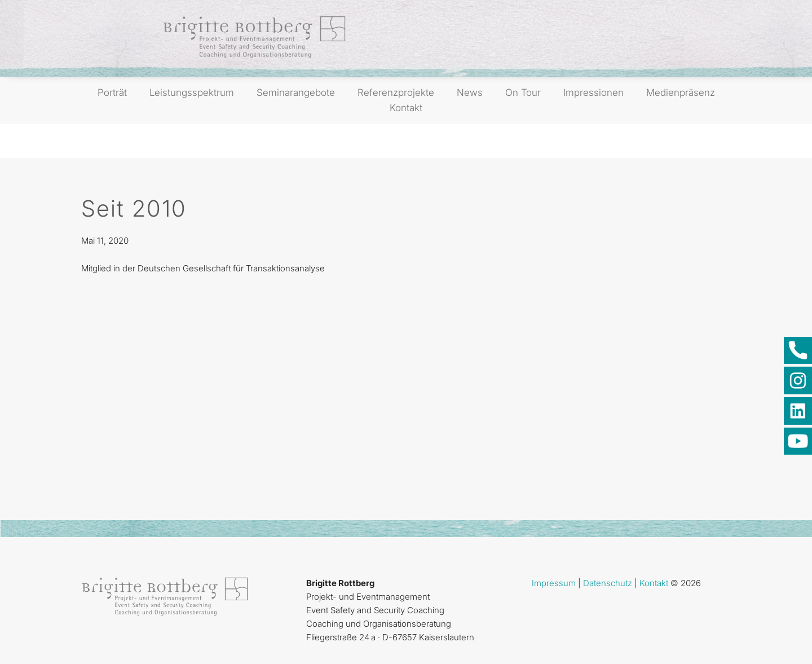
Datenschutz (608, 583)
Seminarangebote (296, 93)
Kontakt (406, 108)
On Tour (523, 93)
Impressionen (593, 93)
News (470, 93)
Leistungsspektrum (192, 93)
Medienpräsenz (681, 93)
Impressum (554, 583)
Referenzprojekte (396, 93)
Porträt (112, 93)
